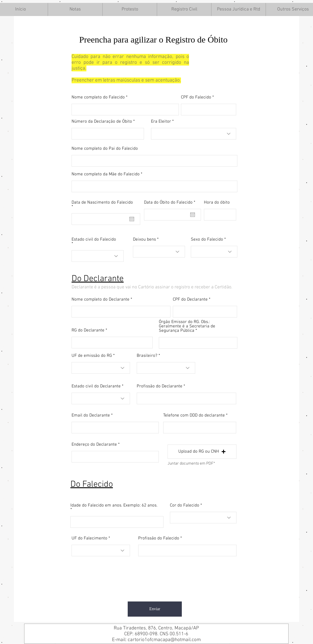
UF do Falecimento (89, 538)
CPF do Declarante (190, 300)
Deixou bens (144, 240)
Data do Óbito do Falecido (171, 203)
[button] (75, 9)
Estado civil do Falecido (94, 240)
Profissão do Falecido (159, 538)
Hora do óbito (217, 203)
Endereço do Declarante (94, 445)
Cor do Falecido (185, 506)
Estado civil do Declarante (96, 386)
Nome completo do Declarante (101, 300)
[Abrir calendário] (132, 219)
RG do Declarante (88, 330)
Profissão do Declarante (160, 386)
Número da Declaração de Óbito (102, 122)
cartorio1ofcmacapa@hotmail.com (164, 640)
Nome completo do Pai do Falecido (105, 149)
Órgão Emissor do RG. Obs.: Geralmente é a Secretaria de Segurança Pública (187, 326)
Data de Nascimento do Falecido (102, 205)
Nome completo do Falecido (98, 97)
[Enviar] (155, 609)
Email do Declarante (91, 415)
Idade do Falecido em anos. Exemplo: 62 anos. (114, 506)
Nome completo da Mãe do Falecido (106, 174)
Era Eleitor (161, 122)
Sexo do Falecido (207, 240)
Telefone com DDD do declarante (194, 415)
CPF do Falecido (196, 97)
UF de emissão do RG (92, 356)
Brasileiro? (147, 356)
